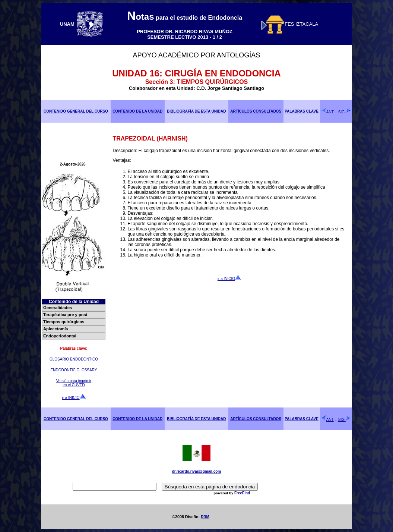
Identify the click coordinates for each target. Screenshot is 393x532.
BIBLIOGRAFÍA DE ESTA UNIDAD (196, 111)
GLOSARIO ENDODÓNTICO (74, 359)
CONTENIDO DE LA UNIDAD (137, 111)
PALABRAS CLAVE (302, 111)
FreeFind (242, 493)
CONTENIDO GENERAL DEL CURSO (76, 111)
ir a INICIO (74, 398)
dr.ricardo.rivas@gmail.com (196, 471)
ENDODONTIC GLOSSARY (74, 370)
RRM (205, 517)
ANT (327, 112)
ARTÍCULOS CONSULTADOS (256, 111)
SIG (345, 112)
